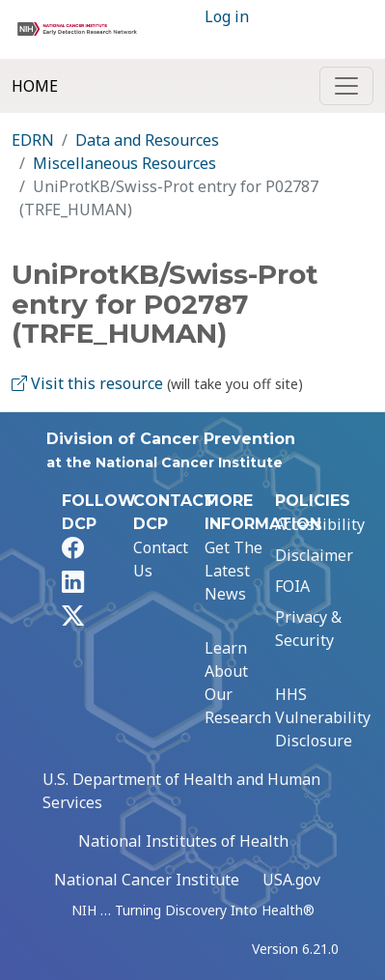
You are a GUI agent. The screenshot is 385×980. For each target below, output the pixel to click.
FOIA (292, 586)
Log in (227, 16)
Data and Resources (147, 140)
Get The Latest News (234, 571)
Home (35, 86)
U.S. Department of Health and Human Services (181, 791)
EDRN (33, 140)
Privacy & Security (308, 629)
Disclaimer (314, 555)
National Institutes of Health (183, 841)
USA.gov (291, 880)
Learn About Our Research (238, 683)
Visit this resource (87, 383)
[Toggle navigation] (346, 86)
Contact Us (161, 559)
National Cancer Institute (147, 880)
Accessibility (320, 524)
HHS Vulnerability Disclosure (323, 717)
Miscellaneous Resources (124, 163)
